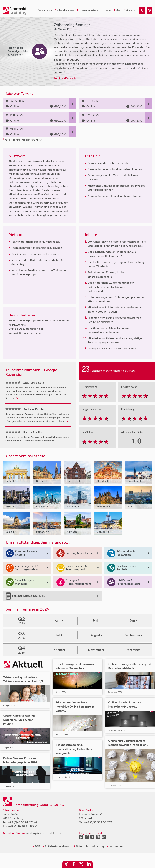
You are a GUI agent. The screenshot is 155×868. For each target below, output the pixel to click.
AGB (36, 846)
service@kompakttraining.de (44, 833)
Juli (59, 635)
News (107, 10)
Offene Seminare (64, 10)
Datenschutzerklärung (89, 846)
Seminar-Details (65, 78)
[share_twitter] (81, 865)
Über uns (129, 10)
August (96, 635)
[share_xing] (66, 865)
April (59, 621)
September (133, 635)
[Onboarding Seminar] (142, 10)
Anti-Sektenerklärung (57, 846)
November (96, 650)
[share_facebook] (74, 865)
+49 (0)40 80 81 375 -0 (22, 822)
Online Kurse (44, 10)
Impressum (115, 846)
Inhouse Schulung (87, 10)
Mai (96, 621)
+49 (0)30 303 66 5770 (98, 822)
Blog (117, 10)
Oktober (59, 650)
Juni (133, 621)
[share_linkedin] (89, 865)
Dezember (134, 650)
